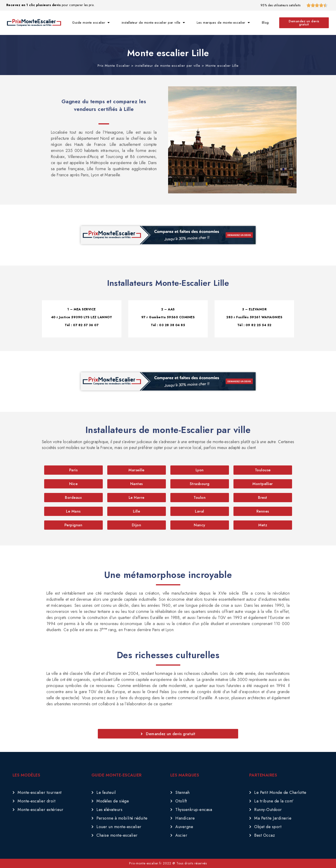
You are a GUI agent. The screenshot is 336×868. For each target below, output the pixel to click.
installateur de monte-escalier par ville (153, 23)
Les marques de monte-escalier (223, 23)
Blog (265, 23)
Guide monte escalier (91, 23)
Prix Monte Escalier (114, 66)
